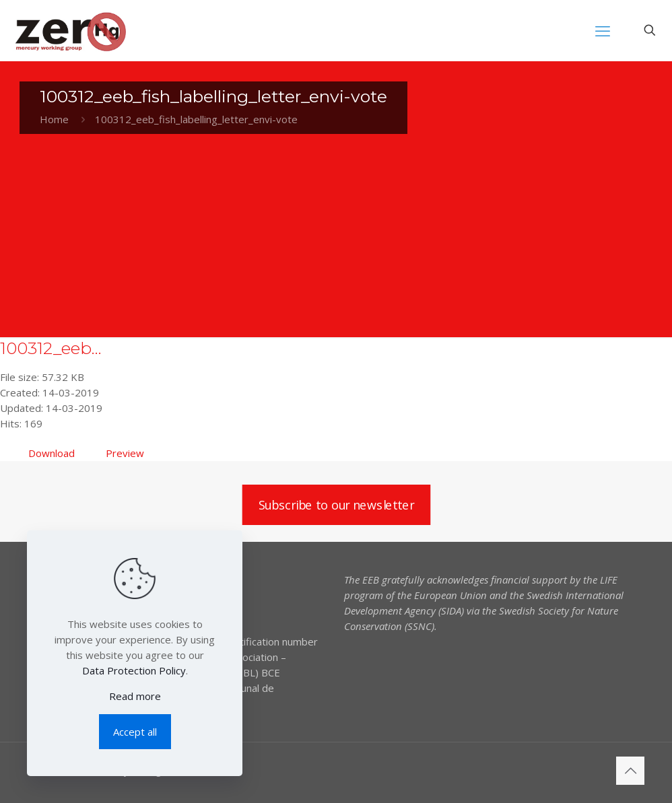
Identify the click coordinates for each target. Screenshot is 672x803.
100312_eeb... (51, 348)
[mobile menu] (603, 30)
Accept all (135, 732)
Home (54, 119)
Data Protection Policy (134, 670)
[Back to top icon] (630, 771)
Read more (135, 696)
